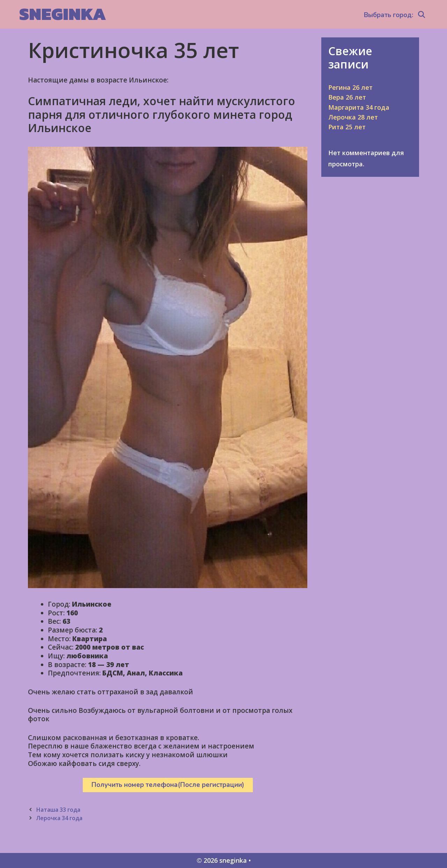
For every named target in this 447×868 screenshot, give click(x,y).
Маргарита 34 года (359, 107)
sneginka (63, 14)
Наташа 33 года (58, 810)
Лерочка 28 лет (353, 117)
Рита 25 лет (347, 127)
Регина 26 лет (350, 87)
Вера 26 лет (347, 97)
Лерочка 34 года (59, 818)
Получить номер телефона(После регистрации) (168, 785)
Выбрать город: (389, 15)
